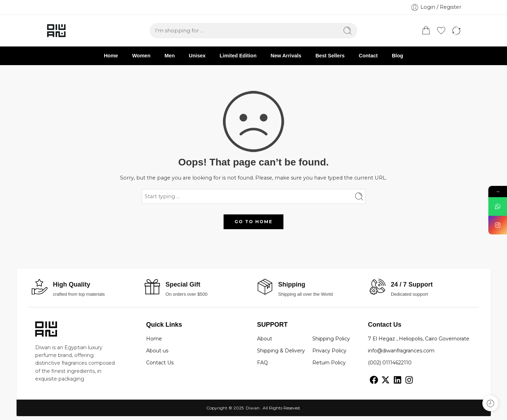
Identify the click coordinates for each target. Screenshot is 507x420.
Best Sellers (330, 56)
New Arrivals (286, 56)
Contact (368, 56)
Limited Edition (238, 56)
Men (170, 56)
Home (111, 56)
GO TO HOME (254, 222)
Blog (398, 56)
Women (141, 56)
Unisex (197, 56)
